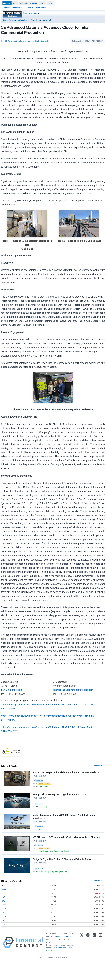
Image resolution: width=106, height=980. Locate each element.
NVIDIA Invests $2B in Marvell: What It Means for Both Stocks (66, 837)
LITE (62, 851)
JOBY (62, 872)
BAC (3, 901)
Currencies (29, 8)
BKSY (41, 807)
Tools (50, 3)
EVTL (41, 829)
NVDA (46, 786)
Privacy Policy (57, 948)
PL (45, 807)
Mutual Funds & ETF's (28, 3)
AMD (41, 851)
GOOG (4, 905)
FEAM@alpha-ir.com (12, 690)
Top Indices (35, 20)
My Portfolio (47, 20)
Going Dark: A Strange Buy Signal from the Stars (59, 795)
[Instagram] (101, 942)
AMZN (46, 851)
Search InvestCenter (30, 13)
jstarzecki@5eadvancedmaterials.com (73, 690)
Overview (6, 8)
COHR (57, 851)
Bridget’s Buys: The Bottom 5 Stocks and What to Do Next (64, 859)
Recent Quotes (9, 20)
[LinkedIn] (94, 942)
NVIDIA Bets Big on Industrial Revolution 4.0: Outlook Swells (66, 772)
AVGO (51, 851)
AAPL (4, 893)
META (4, 909)
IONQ (57, 872)
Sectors (42, 3)
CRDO (41, 872)
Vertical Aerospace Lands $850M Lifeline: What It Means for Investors (65, 817)
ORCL (4, 921)
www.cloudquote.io (64, 936)
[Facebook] (88, 942)
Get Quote (12, 16)
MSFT (4, 913)
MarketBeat (39, 780)
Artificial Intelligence (44, 783)
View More (98, 766)
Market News (17, 8)
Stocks (15, 3)
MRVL (41, 786)
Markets (7, 3)
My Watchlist (22, 20)
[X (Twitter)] (82, 942)
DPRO (46, 872)
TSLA (4, 924)
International (41, 8)
